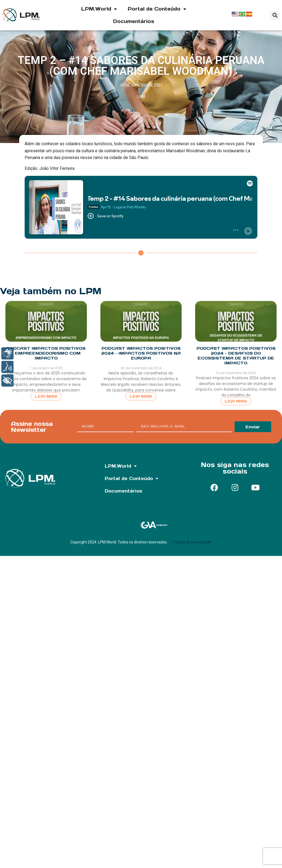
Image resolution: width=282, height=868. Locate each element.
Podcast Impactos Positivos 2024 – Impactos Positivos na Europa (141, 353)
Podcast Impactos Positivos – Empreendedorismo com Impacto (46, 353)
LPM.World (99, 9)
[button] (275, 15)
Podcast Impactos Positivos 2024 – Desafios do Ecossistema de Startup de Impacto (236, 356)
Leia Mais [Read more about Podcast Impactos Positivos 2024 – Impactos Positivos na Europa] (141, 396)
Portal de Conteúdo (157, 9)
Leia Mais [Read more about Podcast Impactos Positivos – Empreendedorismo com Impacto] (46, 396)
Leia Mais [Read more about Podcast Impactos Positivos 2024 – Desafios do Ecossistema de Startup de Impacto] (236, 401)
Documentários (134, 21)
